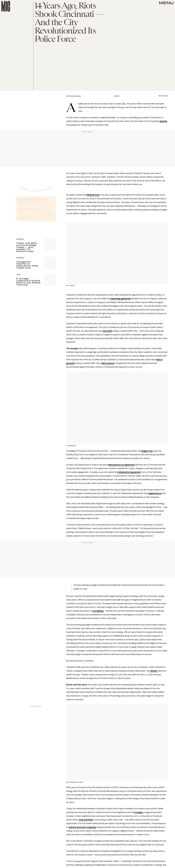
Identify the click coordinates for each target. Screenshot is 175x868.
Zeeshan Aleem (75, 96)
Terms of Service (48, 220)
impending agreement (120, 299)
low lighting (98, 611)
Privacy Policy (21, 221)
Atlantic (154, 671)
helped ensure (155, 493)
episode (163, 121)
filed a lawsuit (108, 363)
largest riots (147, 451)
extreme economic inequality (82, 827)
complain (139, 812)
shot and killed (86, 820)
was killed (107, 331)
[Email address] (36, 210)
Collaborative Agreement (129, 472)
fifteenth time (93, 195)
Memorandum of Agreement (121, 465)
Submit (50, 216)
